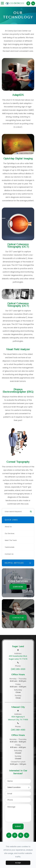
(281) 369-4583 (18, 730)
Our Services (10, 533)
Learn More (18, 587)
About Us (8, 527)
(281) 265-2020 (18, 669)
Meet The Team (11, 540)
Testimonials (10, 547)
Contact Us (9, 554)
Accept (18, 863)
